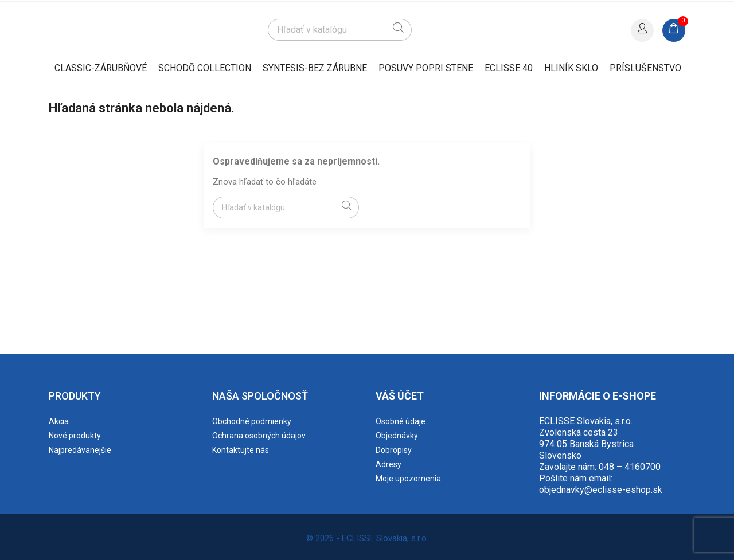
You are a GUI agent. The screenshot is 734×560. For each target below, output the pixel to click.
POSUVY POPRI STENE (426, 68)
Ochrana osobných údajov (259, 436)
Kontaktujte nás (241, 450)
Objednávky (397, 436)
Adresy (389, 464)
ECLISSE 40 (509, 68)
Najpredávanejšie (80, 450)
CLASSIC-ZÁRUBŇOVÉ (101, 68)
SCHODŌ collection (205, 68)
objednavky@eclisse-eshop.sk (601, 490)
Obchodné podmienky (252, 421)
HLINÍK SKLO (571, 68)
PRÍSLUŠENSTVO (645, 68)
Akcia (59, 421)
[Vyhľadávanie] (339, 30)
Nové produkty (75, 436)
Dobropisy (394, 450)
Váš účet (400, 396)
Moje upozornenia (408, 479)
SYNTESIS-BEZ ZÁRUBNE (315, 68)
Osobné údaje (401, 421)
